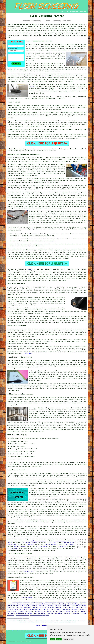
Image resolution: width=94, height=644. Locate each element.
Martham (30, 269)
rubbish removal (50, 545)
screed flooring (47, 160)
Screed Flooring (72, 602)
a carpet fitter (42, 547)
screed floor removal (61, 473)
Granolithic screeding (15, 329)
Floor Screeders (69, 608)
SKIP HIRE (52, 543)
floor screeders (77, 275)
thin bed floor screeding (16, 594)
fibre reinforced (65, 114)
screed (60, 65)
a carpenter (62, 547)
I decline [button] (59, 639)
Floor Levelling (39, 613)
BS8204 (32, 86)
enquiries (35, 550)
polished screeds (77, 398)
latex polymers (34, 126)
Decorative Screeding (15, 608)
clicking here (29, 572)
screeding (62, 539)
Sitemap (8, 631)
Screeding (28, 608)
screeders (49, 99)
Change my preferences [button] (68, 639)
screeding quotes (42, 572)
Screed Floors (13, 606)
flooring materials (78, 507)
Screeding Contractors (44, 631)
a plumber (69, 545)
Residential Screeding (40, 609)
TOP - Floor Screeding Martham (18, 618)
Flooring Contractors (71, 613)
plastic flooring (20, 547)
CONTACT (76, 12)
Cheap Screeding (37, 602)
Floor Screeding (55, 609)
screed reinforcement (50, 590)
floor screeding (51, 28)
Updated (25, 631)
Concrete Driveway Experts (40, 615)
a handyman (30, 545)
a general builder (30, 543)
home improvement (50, 548)
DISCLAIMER (83, 12)
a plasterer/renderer (38, 541)
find (13, 557)
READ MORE (29, 354)
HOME (62, 12)
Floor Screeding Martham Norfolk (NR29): (22, 25)
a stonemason (60, 541)
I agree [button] (53, 639)
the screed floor (53, 371)
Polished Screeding (79, 606)
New (21, 631)
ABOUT (71, 12)
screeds (79, 410)
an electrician (13, 548)
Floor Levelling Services (55, 602)
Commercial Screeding (43, 604)
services (19, 280)
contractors (71, 511)
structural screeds (66, 590)
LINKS (66, 12)
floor (55, 385)
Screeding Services (33, 631)
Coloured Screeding (59, 604)
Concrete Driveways (22, 615)
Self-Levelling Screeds (21, 602)
